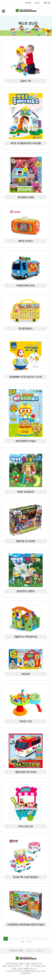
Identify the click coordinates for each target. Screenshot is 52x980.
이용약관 (29, 951)
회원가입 (47, 3)
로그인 (37, 3)
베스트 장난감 (38, 29)
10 (46, 939)
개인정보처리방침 (16, 951)
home (28, 3)
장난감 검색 (24, 29)
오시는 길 (39, 951)
